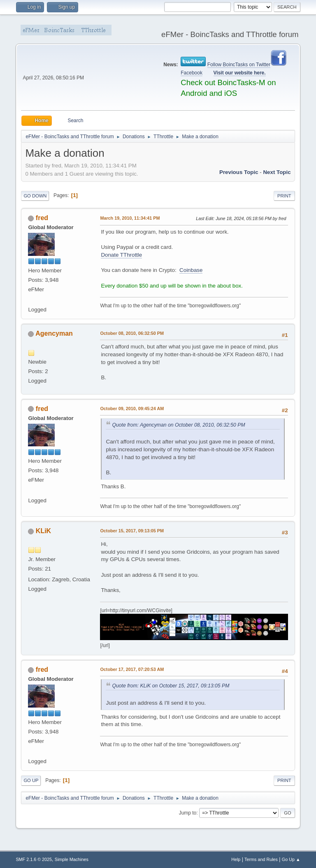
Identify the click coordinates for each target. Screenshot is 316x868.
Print (284, 196)
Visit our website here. (240, 73)
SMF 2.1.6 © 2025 (34, 859)
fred (42, 218)
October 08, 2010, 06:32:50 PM (132, 333)
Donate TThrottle (121, 255)
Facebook (192, 73)
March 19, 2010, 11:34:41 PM (130, 218)
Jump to (188, 813)
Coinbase (191, 270)
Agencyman (54, 333)
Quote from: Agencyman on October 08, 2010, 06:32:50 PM (178, 425)
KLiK (43, 531)
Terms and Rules (261, 859)
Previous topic (239, 172)
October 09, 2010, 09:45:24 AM (132, 408)
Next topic (277, 172)
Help (236, 859)
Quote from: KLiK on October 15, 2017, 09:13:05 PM (171, 686)
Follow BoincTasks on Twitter (239, 65)
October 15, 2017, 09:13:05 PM (132, 531)
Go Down (35, 196)
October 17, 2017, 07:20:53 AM (132, 669)
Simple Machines (72, 859)
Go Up (31, 780)
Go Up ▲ (291, 859)
